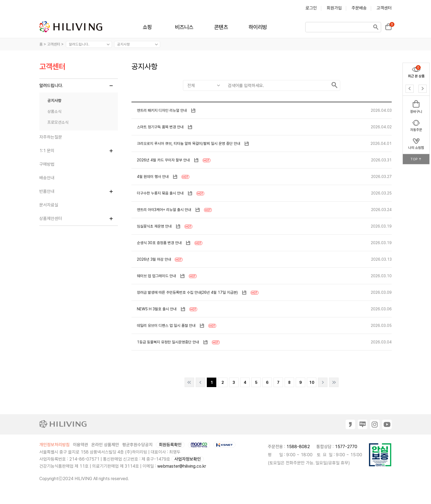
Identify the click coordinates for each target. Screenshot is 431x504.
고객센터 (384, 8)
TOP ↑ (416, 159)
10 (312, 382)
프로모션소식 (58, 122)
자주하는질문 (51, 137)
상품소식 (54, 111)
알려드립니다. (51, 86)
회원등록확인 (170, 445)
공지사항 (54, 101)
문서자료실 (49, 205)
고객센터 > (56, 44)
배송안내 (47, 178)
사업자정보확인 (188, 459)
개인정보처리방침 (54, 445)
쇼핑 (147, 27)
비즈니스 (184, 27)
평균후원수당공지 (137, 445)
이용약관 (81, 445)
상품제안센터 (51, 218)
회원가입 (334, 8)
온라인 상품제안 (105, 445)
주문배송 (359, 8)
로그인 (311, 8)
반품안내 (47, 191)
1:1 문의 (47, 151)
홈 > (43, 44)
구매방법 (47, 164)
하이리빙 (258, 27)
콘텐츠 (221, 27)
